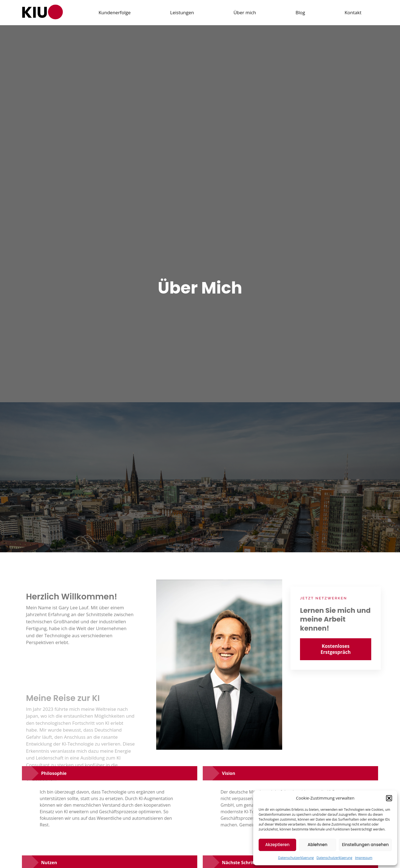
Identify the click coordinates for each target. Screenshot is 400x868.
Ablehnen (318, 845)
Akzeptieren (277, 845)
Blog (300, 12)
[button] (389, 798)
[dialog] (390, 857)
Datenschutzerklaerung (296, 858)
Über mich (245, 12)
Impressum (364, 858)
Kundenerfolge (114, 12)
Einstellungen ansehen (365, 845)
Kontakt (353, 12)
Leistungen (182, 12)
